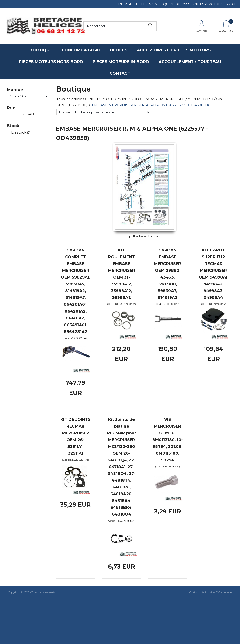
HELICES (119, 50)
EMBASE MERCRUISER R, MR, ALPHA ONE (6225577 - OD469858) (150, 105)
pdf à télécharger (144, 236)
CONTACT (120, 73)
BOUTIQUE (41, 50)
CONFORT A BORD (81, 50)
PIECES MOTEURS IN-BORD (121, 62)
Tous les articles (70, 99)
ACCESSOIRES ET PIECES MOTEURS (174, 50)
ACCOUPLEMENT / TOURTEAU (190, 62)
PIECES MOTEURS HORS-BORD (51, 62)
